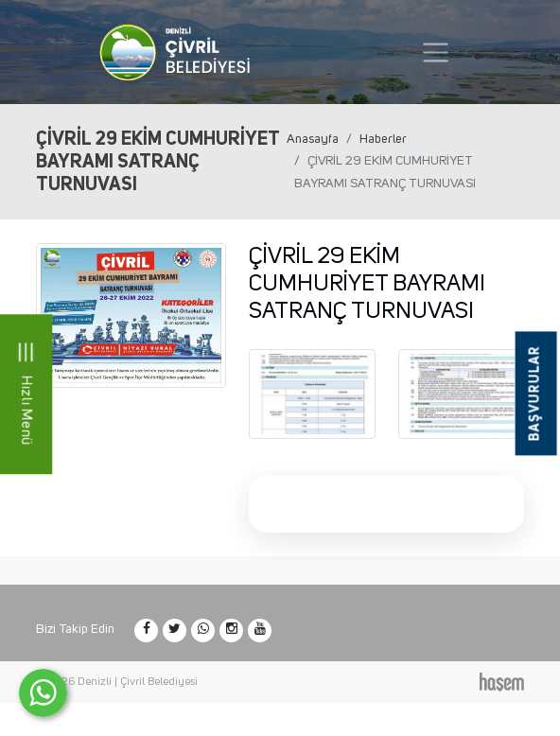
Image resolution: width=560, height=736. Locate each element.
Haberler (383, 139)
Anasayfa (313, 139)
